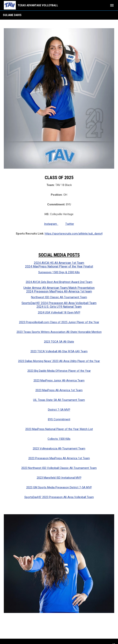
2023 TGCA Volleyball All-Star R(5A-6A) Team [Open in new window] (59, 351)
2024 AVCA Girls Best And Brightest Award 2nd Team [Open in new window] (59, 282)
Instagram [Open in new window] (51, 224)
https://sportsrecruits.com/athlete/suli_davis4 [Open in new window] (74, 234)
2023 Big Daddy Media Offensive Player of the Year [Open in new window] (59, 371)
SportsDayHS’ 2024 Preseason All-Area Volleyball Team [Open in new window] (59, 303)
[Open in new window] (59, 564)
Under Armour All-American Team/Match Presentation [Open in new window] (59, 288)
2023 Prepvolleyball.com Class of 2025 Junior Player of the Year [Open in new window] (59, 322)
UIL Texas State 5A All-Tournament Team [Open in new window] (59, 400)
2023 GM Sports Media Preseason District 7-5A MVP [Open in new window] (59, 487)
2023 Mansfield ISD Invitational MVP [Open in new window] (59, 478)
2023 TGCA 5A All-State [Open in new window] (59, 342)
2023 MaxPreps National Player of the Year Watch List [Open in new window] (59, 429)
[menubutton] (112, 5)
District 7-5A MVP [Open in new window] (59, 410)
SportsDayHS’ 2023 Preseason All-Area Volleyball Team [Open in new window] (59, 497)
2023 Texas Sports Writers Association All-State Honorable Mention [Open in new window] (59, 332)
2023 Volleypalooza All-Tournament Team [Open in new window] (59, 449)
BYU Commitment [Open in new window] (59, 419)
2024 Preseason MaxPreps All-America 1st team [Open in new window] (59, 291)
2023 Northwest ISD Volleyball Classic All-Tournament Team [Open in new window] (59, 468)
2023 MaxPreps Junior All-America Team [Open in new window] (59, 380)
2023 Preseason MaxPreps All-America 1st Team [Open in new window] (59, 458)
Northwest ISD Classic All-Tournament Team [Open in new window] (59, 297)
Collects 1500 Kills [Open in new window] (59, 439)
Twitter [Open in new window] (70, 224)
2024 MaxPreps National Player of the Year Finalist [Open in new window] (59, 266)
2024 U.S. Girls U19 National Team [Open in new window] (59, 307)
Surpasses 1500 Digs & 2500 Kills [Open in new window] (59, 272)
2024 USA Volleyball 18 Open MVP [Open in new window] (59, 312)
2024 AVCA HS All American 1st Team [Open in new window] (59, 263)
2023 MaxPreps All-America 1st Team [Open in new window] (59, 390)
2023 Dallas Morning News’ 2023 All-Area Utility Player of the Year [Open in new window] (59, 361)
